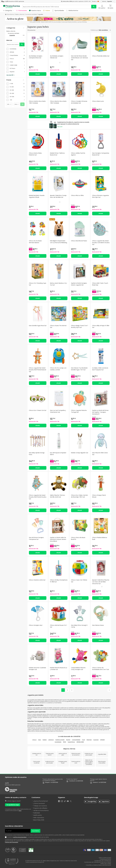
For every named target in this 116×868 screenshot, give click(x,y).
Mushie (68, 740)
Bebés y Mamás (20, 14)
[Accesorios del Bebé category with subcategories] (16, 33)
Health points (38, 815)
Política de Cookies (106, 864)
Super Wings (71, 742)
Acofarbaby (58, 742)
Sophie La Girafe (60, 740)
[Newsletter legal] (6, 837)
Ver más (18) (11, 75)
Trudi (83, 740)
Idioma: (108, 1)
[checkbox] (15, 49)
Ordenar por (94, 30)
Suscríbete (35, 831)
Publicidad (37, 813)
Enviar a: (96, 1)
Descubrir (60, 127)
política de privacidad (20, 837)
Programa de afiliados (40, 808)
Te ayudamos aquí (13, 805)
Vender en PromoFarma (41, 811)
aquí (20, 811)
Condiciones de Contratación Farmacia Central (98, 862)
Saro (40, 740)
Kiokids (45, 740)
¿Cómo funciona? (39, 803)
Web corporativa (39, 818)
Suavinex (96, 740)
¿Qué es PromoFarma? (41, 801)
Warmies (89, 740)
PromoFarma (10, 14)
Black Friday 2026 (39, 820)
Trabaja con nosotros (40, 806)
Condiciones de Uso (105, 859)
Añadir (38, 74)
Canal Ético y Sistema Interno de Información (98, 865)
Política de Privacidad (12, 842)
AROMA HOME (80, 742)
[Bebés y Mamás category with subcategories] (15, 31)
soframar (51, 740)
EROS (65, 742)
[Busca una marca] (13, 44)
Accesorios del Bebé (31, 14)
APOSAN (102, 740)
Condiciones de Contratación (103, 861)
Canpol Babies (76, 740)
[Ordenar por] (105, 30)
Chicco (34, 740)
